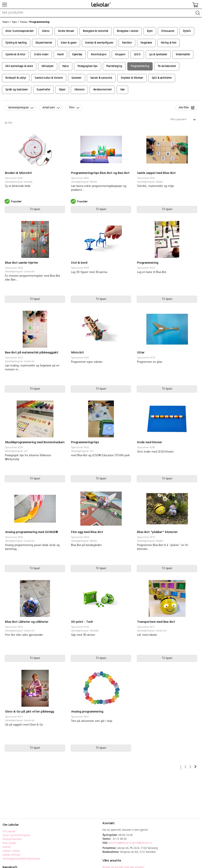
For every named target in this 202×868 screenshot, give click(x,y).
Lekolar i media (11, 851)
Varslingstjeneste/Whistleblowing (21, 859)
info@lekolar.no (143, 843)
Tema (23, 22)
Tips (14, 22)
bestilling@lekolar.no (120, 843)
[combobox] (101, 13)
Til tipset (35, 209)
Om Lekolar (9, 832)
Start (6, 22)
